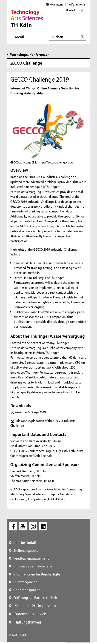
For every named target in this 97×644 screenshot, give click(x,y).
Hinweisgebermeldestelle (33, 566)
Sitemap (21, 605)
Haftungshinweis (27, 622)
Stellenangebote (26, 550)
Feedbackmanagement (31, 558)
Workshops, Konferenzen (30, 54)
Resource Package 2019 (30, 412)
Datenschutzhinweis (30, 614)
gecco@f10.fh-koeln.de (37, 456)
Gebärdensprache (27, 590)
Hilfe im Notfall (77, 4)
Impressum (47, 605)
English (82, 10)
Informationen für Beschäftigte (37, 574)
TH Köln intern (54, 4)
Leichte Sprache (25, 582)
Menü (20, 37)
